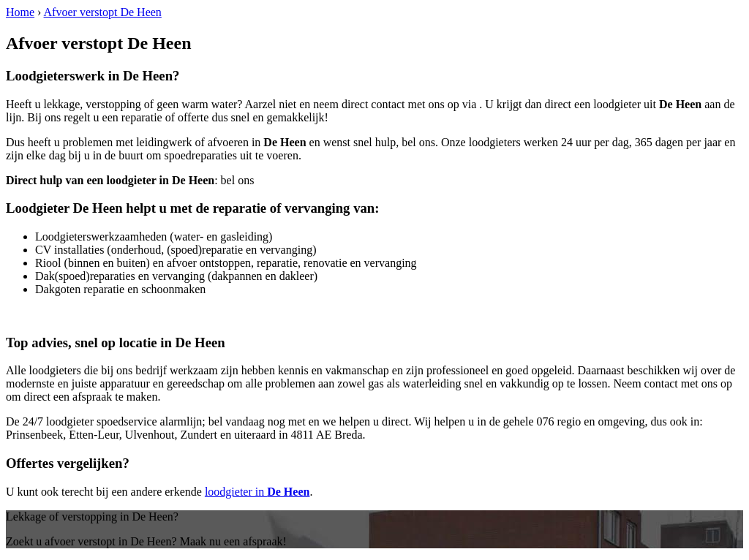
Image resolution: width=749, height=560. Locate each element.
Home (20, 12)
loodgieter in (257, 492)
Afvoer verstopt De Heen (103, 12)
